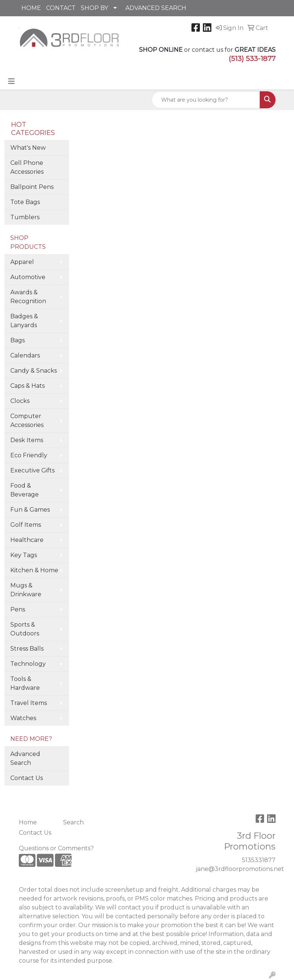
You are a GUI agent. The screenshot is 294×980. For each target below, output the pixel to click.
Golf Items (26, 525)
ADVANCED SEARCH (156, 8)
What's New (28, 148)
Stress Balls (27, 649)
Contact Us (27, 778)
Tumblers (25, 217)
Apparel (22, 262)
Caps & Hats (27, 386)
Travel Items (29, 703)
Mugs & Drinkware (26, 590)
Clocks (20, 401)
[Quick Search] (206, 100)
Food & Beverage (25, 490)
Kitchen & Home (34, 570)
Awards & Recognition (28, 297)
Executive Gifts (32, 470)
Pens (18, 609)
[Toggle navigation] (11, 81)
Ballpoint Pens (32, 187)
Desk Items (27, 440)
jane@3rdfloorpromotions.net (240, 869)
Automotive (28, 277)
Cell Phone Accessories (27, 167)
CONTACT (61, 8)
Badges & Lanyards (24, 321)
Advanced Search (25, 758)
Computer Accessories (27, 421)
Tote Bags (25, 202)
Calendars (25, 355)
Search (73, 822)
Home (28, 822)
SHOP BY (94, 8)
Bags (18, 340)
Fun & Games (30, 510)
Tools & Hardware (25, 683)
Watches (23, 718)
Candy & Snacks (34, 371)
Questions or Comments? (56, 848)
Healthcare (27, 540)
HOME (31, 8)
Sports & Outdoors (25, 629)
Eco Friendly (29, 455)
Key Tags (24, 555)
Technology (28, 664)
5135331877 (259, 860)
